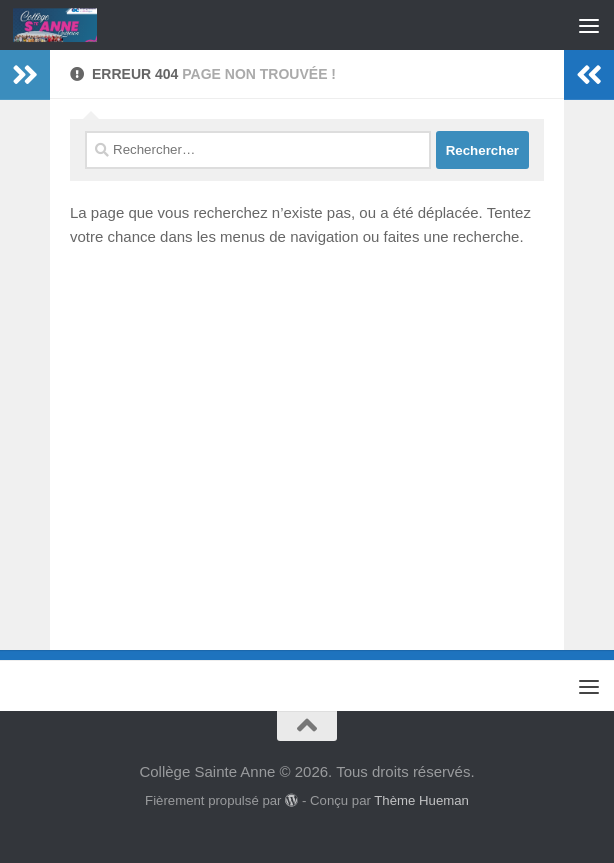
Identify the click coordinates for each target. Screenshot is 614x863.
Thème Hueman (421, 800)
